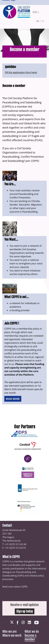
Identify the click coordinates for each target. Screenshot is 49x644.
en (38, 21)
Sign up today (25, 611)
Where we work (12, 635)
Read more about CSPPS (15, 587)
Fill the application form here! (21, 72)
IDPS (21, 576)
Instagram (23, 622)
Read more (13, 399)
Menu (35, 12)
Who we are (9, 632)
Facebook (18, 623)
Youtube (36, 623)
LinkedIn (29, 622)
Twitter (12, 622)
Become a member (30, 637)
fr (43, 21)
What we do (32, 632)
